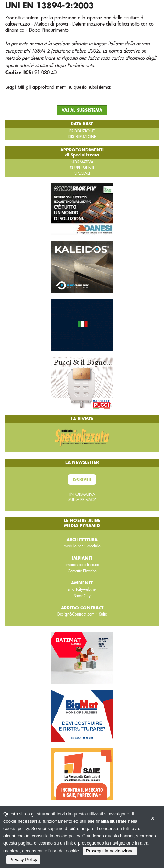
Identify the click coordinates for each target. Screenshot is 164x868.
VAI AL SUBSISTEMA (82, 110)
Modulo (94, 546)
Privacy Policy (23, 860)
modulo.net (73, 546)
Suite (103, 614)
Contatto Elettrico (82, 571)
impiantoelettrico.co (82, 565)
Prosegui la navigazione (110, 851)
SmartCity (82, 596)
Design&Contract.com (76, 614)
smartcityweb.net (82, 589)
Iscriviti (82, 479)
